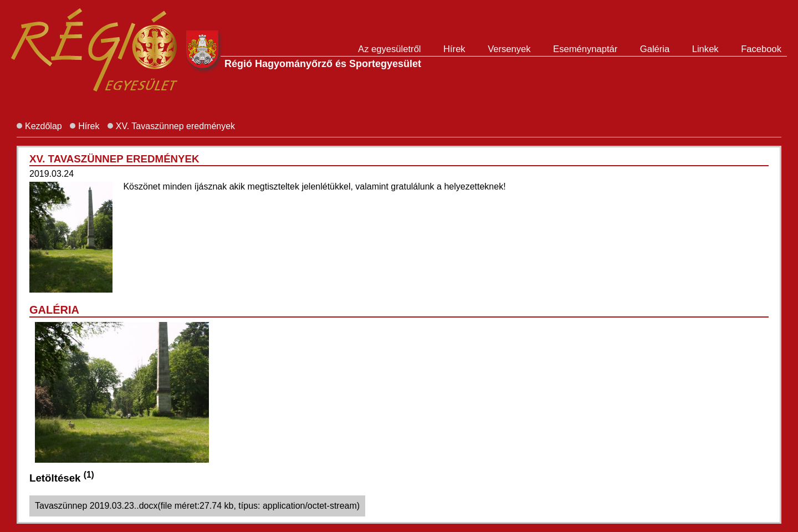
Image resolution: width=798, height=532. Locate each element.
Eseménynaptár (585, 49)
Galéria (655, 49)
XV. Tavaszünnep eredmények (175, 126)
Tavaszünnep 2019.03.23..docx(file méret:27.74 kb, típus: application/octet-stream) (197, 506)
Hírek (454, 49)
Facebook (761, 49)
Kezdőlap (44, 126)
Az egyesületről (389, 49)
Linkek (705, 49)
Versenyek (509, 49)
